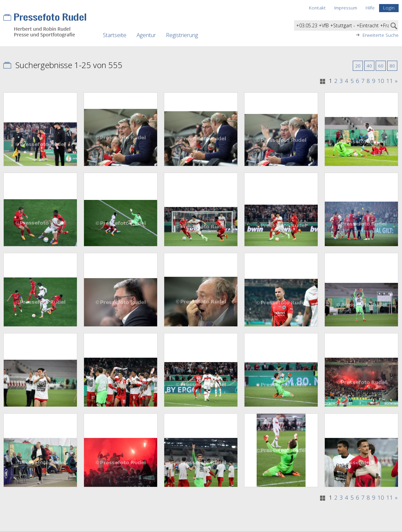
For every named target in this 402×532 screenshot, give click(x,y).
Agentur (146, 35)
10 (381, 81)
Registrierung (182, 35)
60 (381, 66)
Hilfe (370, 8)
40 (369, 66)
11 (390, 81)
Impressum (346, 8)
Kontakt (317, 8)
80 (392, 66)
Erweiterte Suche (381, 35)
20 (358, 66)
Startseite (115, 35)
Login (389, 8)
